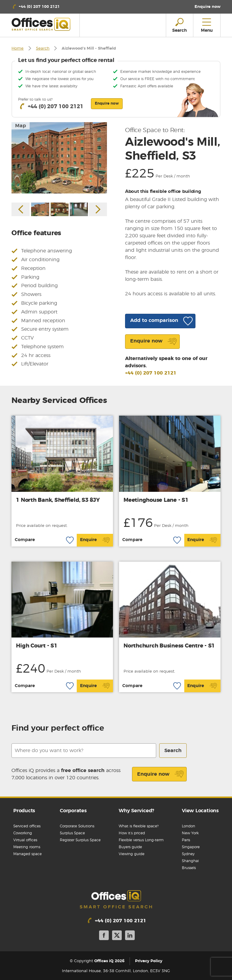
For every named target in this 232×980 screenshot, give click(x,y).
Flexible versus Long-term (141, 840)
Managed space (27, 854)
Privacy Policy (149, 961)
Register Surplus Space (80, 840)
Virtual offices (25, 840)
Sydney (188, 854)
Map (21, 126)
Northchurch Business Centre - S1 (169, 646)
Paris (186, 840)
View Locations (200, 811)
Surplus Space (72, 833)
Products (24, 811)
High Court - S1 (37, 646)
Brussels (189, 868)
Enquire (95, 540)
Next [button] (98, 209)
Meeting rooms (27, 847)
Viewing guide (132, 854)
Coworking (23, 833)
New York (190, 833)
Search (43, 49)
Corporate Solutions (77, 826)
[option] (59, 158)
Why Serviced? (136, 811)
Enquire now (161, 774)
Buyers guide (130, 847)
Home (18, 49)
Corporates (73, 811)
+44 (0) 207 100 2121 (151, 373)
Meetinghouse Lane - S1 (156, 500)
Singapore (191, 847)
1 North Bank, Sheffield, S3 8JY (58, 500)
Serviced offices (27, 826)
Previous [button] (21, 209)
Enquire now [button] (107, 103)
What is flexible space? (139, 826)
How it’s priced (132, 833)
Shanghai (190, 861)
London (188, 826)
